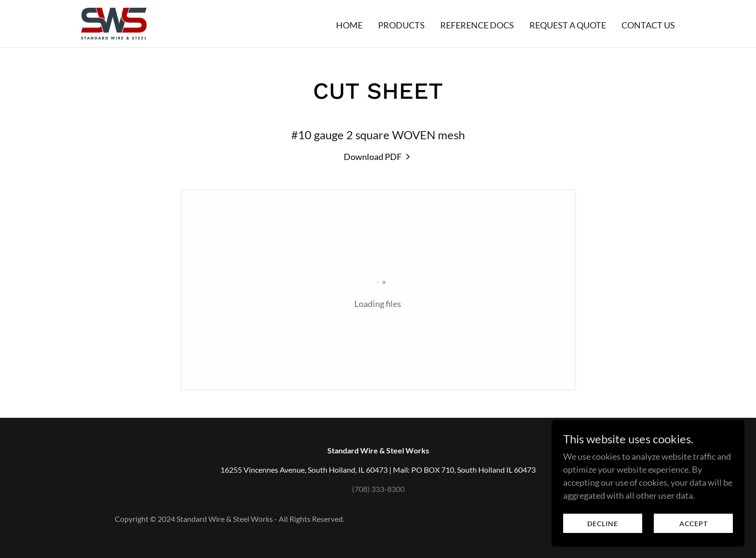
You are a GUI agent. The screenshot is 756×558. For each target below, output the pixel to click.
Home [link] (349, 25)
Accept (694, 543)
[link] (114, 23)
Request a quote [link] (568, 25)
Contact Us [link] (648, 25)
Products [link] (401, 25)
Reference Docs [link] (477, 25)
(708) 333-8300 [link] (378, 489)
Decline (603, 543)
